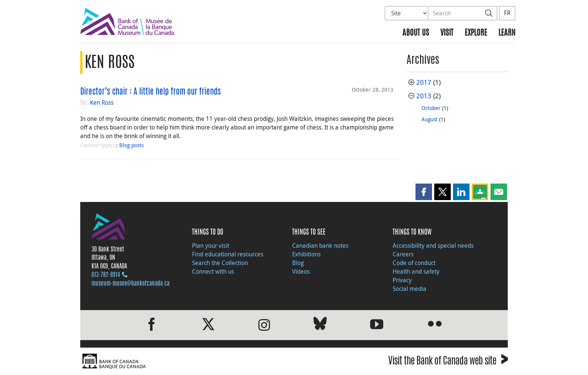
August (430, 119)
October (431, 108)
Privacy (402, 280)
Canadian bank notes (320, 245)
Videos (301, 271)
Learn (507, 33)
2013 (424, 96)
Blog (298, 263)
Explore (476, 33)
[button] (424, 192)
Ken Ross (102, 102)
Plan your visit (211, 245)
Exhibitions (306, 254)
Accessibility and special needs (433, 245)
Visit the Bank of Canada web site (448, 362)
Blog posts (131, 145)
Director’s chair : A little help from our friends (151, 92)
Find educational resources (228, 254)
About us (416, 33)
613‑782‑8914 (106, 275)
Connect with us (213, 271)
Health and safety (416, 271)
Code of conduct (414, 263)
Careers (403, 254)
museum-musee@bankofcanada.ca (130, 284)
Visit (447, 33)
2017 (424, 82)
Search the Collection (220, 263)
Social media (409, 289)
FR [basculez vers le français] (507, 13)
